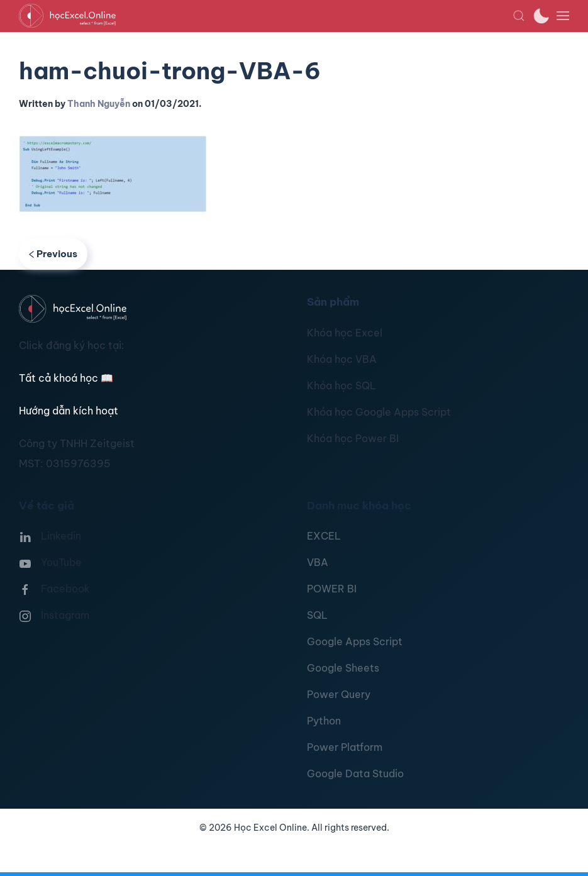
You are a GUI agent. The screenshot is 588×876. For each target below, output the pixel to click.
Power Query (339, 694)
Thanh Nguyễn (99, 104)
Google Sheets (343, 668)
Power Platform (345, 747)
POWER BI (332, 589)
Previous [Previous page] (53, 254)
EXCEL (324, 536)
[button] (519, 16)
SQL (317, 615)
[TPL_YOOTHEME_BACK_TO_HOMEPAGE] (266, 16)
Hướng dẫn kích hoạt (69, 411)
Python (324, 721)
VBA (318, 562)
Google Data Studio (355, 773)
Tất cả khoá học (66, 378)
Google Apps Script (355, 641)
